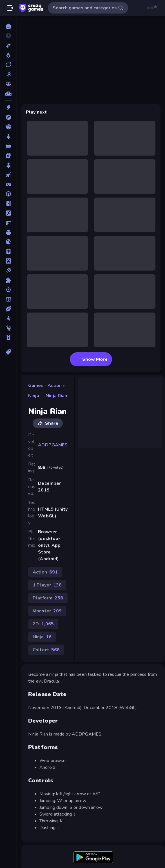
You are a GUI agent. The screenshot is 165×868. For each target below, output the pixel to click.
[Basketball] (8, 127)
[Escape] (8, 203)
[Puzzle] (8, 280)
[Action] (8, 108)
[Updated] (8, 65)
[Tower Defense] (8, 338)
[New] (8, 45)
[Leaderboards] (8, 93)
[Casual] (8, 165)
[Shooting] (8, 290)
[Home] (8, 26)
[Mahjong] (8, 251)
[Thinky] (8, 328)
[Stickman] (8, 318)
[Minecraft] (8, 261)
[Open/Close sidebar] (10, 8)
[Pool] (8, 271)
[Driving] (8, 194)
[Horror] (8, 232)
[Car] (8, 146)
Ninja (34, 396)
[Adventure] (8, 117)
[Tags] (8, 352)
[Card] (8, 156)
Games (36, 386)
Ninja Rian (56, 396)
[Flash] (8, 213)
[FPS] (8, 223)
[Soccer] (8, 299)
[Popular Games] (8, 55)
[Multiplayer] (8, 84)
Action (55, 386)
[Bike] (8, 136)
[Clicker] (8, 175)
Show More (91, 359)
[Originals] (8, 74)
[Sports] (8, 309)
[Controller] (8, 184)
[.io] (8, 242)
